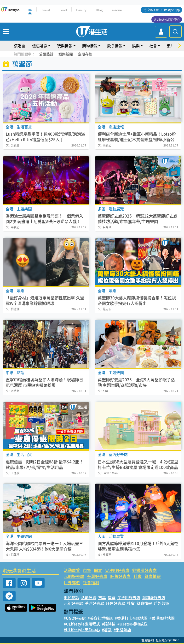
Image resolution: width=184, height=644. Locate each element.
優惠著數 (40, 46)
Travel (46, 10)
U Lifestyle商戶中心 (167, 19)
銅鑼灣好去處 (144, 570)
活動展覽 (72, 570)
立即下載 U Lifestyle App (164, 10)
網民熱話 (71, 597)
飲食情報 (115, 46)
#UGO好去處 (75, 618)
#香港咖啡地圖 (162, 618)
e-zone (117, 10)
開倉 (98, 570)
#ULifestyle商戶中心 (82, 630)
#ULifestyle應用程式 (82, 624)
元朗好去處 (74, 576)
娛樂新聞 (66, 54)
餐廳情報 (153, 576)
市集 (87, 570)
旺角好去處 (120, 576)
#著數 (107, 630)
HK (30, 10)
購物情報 (90, 46)
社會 (153, 46)
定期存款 (85, 54)
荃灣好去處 (97, 576)
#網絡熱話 (122, 630)
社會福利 (91, 582)
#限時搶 (109, 624)
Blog (99, 10)
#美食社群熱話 (100, 618)
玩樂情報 (65, 46)
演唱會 (20, 46)
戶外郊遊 (72, 582)
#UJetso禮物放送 (132, 624)
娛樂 (136, 46)
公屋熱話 (46, 54)
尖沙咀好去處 (117, 570)
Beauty (81, 10)
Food (63, 10)
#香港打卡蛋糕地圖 (131, 618)
